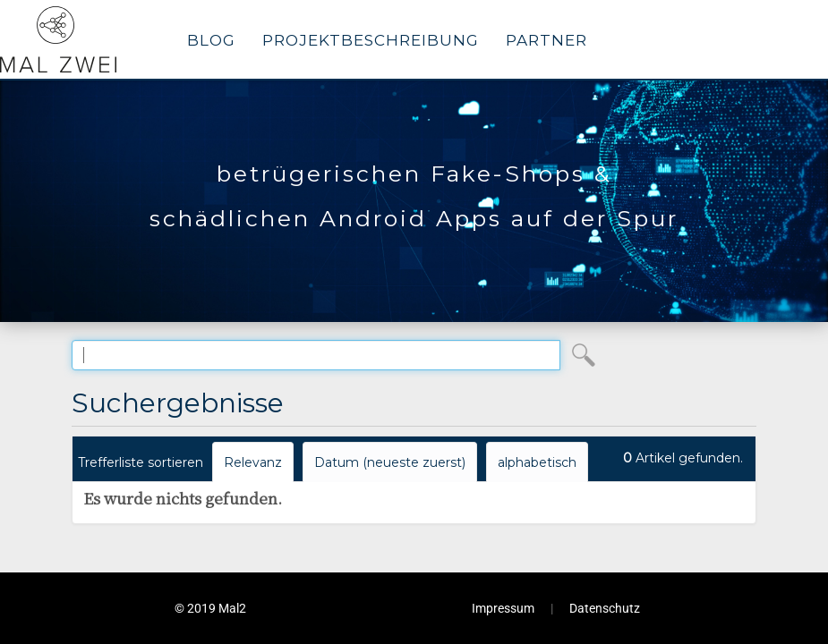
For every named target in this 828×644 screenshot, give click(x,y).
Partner (546, 40)
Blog (211, 40)
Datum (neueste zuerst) (390, 462)
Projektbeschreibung (371, 40)
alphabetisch (537, 462)
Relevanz (253, 462)
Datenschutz (605, 608)
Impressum (503, 608)
